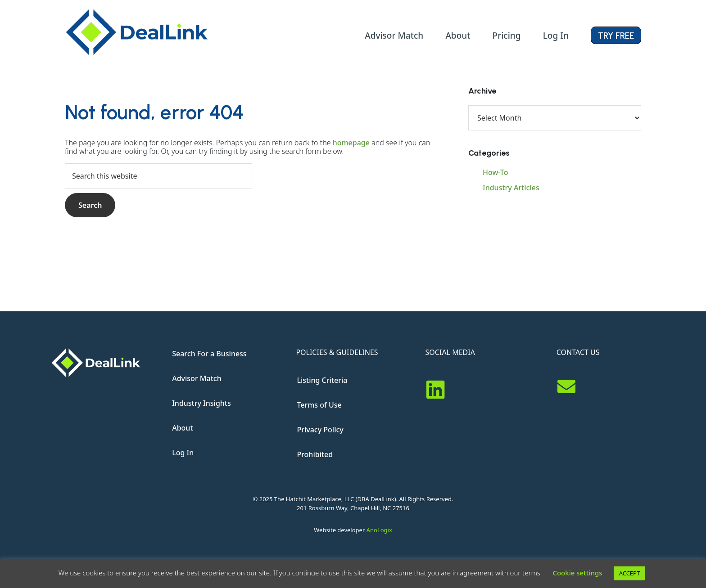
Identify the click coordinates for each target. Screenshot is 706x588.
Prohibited (315, 454)
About (182, 428)
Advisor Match (197, 378)
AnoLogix (379, 530)
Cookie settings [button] (577, 573)
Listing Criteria (322, 380)
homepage (351, 143)
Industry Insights (201, 403)
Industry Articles (511, 188)
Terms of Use (319, 405)
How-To (495, 172)
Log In (183, 453)
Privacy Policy (320, 430)
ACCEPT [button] (630, 573)
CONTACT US (578, 352)
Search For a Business (209, 354)
